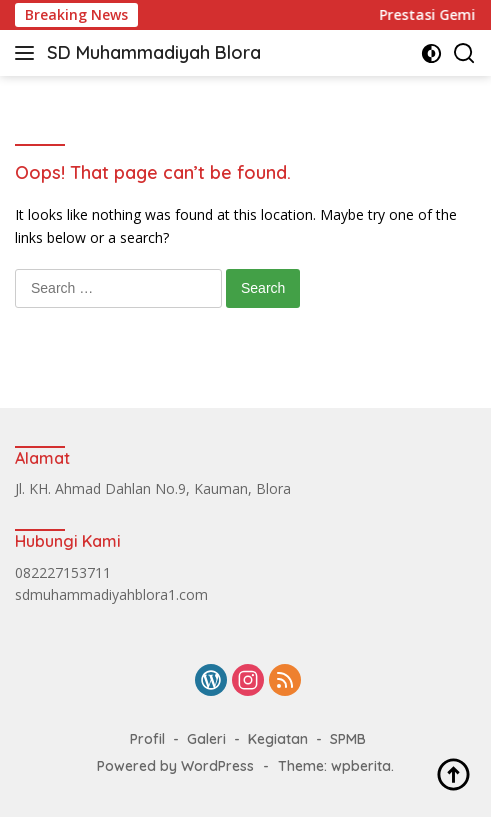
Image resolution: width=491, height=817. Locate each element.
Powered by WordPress (175, 766)
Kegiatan (278, 739)
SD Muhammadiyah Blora (154, 52)
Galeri (206, 739)
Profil (147, 739)
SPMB (348, 739)
